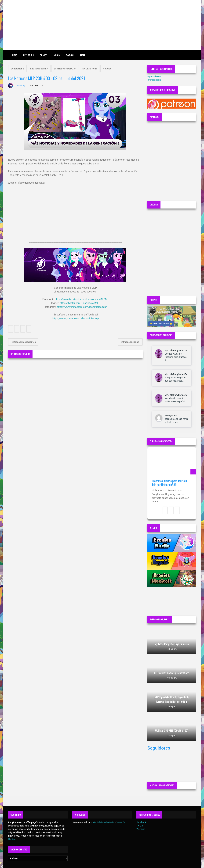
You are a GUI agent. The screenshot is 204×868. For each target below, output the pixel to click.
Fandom (70, 55)
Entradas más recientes (24, 342)
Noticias (107, 69)
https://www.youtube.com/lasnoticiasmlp (75, 318)
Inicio (14, 55)
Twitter (140, 826)
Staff (82, 55)
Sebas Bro (121, 822)
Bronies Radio (154, 80)
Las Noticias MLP (39, 69)
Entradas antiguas (130, 342)
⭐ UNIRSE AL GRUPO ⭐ (161, 324)
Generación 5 (17, 69)
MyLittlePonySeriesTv (176, 350)
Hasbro (12, 839)
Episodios (29, 55)
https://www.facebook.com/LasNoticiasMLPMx (82, 299)
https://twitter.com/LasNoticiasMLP (80, 303)
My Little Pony (90, 69)
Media (57, 55)
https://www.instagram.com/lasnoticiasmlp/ (82, 307)
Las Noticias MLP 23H (65, 69)
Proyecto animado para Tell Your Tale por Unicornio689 (169, 483)
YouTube (141, 829)
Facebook (141, 822)
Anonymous (171, 416)
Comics (44, 55)
